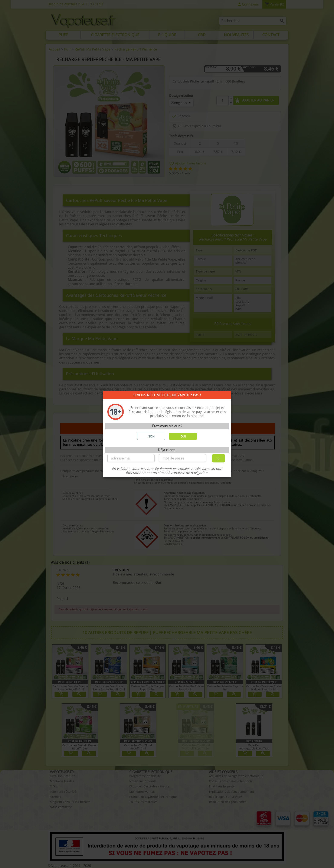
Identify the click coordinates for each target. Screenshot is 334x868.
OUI (183, 436)
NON (151, 436)
